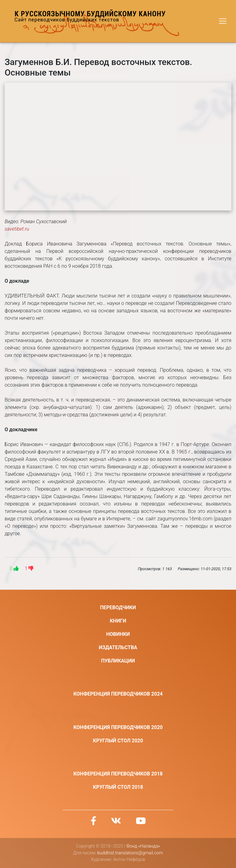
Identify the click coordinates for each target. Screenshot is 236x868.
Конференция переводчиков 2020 (118, 727)
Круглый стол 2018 (118, 787)
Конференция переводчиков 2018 (118, 774)
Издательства (118, 647)
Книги (118, 621)
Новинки (118, 634)
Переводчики (118, 608)
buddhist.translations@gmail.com (130, 853)
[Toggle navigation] (223, 21)
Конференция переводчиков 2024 (118, 694)
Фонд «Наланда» (143, 846)
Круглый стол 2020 (118, 741)
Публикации (118, 661)
